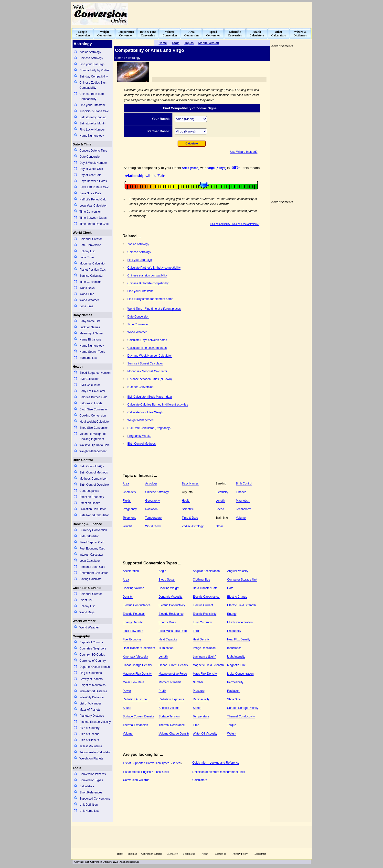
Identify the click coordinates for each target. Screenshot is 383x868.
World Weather (89, 300)
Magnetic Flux (236, 665)
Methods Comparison (93, 479)
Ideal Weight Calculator (95, 422)
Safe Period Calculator (94, 515)
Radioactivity (201, 699)
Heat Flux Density (239, 639)
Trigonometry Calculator (95, 752)
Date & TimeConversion (148, 34)
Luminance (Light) (204, 657)
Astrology (151, 483)
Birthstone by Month (92, 123)
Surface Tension (169, 716)
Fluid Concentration (240, 622)
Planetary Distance (92, 716)
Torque (232, 725)
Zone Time (86, 306)
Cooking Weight (169, 588)
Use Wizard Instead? (244, 152)
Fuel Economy (132, 639)
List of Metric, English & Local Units (146, 772)
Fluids (127, 501)
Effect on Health (90, 503)
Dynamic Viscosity (170, 597)
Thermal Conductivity (241, 716)
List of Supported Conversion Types (146, 763)
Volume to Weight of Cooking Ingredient (92, 436)
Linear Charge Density (137, 665)
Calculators (87, 786)
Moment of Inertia (170, 682)
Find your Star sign (140, 260)
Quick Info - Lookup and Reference (216, 763)
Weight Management (93, 451)
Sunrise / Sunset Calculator (145, 363)
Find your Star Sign (92, 64)
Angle (162, 571)
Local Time (86, 257)
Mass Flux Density (205, 674)
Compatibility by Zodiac (95, 70)
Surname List (88, 358)
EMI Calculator (89, 536)
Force (197, 631)
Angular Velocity (238, 571)
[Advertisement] (222, 14)
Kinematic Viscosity (135, 657)
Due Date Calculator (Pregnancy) (149, 428)
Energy (232, 614)
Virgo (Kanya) (217, 168)
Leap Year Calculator (93, 206)
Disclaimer (260, 854)
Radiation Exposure (171, 699)
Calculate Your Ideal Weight (145, 412)
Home (120, 854)
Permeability (235, 682)
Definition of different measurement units (219, 772)
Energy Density (133, 622)
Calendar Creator (91, 239)
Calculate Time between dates (147, 348)
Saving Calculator (91, 579)
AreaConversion (192, 34)
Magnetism (243, 501)
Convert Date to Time (93, 151)
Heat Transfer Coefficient (139, 648)
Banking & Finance (87, 524)
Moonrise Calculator (92, 264)
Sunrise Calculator (91, 276)
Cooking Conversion (93, 416)
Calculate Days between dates (147, 340)
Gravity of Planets (91, 679)
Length (220, 501)
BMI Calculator (89, 379)
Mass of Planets (90, 710)
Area (126, 483)
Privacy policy (240, 854)
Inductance (234, 648)
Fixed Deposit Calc (92, 542)
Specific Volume (169, 708)
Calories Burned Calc (93, 397)
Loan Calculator (90, 561)
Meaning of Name (91, 333)
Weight (127, 526)
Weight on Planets (91, 758)
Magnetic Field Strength (208, 665)
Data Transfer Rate (205, 588)
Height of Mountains (92, 685)
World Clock (82, 233)
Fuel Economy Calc (92, 549)
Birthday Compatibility (94, 77)
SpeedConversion (213, 34)
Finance (241, 492)
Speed (220, 509)
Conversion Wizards (92, 774)
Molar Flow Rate (133, 682)
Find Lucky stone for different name (150, 299)
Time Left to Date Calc (94, 224)
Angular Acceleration (206, 571)
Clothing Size (201, 580)
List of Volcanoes (90, 703)
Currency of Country (92, 661)
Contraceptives (89, 491)
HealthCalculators (257, 34)
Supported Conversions (95, 799)
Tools (77, 768)
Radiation (151, 509)
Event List (86, 600)
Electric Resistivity (205, 614)
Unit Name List (89, 811)
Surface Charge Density (243, 708)
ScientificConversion (235, 34)
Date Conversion (90, 157)
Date (230, 588)
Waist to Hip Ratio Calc (94, 445)
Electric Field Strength (241, 605)
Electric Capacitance (206, 597)
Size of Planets (89, 740)
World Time (87, 294)
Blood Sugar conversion (95, 373)
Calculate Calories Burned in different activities (158, 405)
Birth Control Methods (94, 472)
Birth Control (83, 460)
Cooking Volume (133, 588)
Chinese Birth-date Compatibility (91, 96)
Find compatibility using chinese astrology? (235, 224)
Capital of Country (91, 642)
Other (219, 526)
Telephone (130, 518)
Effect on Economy (92, 497)
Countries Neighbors (93, 648)
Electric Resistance (171, 614)
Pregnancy (130, 509)
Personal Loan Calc (92, 567)
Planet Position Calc (92, 270)
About (205, 854)
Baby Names (83, 315)
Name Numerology (92, 136)
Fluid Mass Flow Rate (173, 631)
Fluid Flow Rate (133, 631)
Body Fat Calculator (92, 391)
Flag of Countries (90, 673)
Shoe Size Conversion (94, 428)
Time (196, 725)
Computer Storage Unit (242, 580)
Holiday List (87, 251)
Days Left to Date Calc (94, 187)
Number (198, 682)
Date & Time (82, 144)
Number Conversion (141, 387)
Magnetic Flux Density (137, 674)
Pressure (199, 691)
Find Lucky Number (92, 130)
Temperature (153, 518)
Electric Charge (237, 597)
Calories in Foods (91, 403)
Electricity (222, 492)
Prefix (162, 691)
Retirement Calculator (94, 573)
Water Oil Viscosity (205, 734)
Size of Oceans (89, 734)
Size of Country (89, 728)
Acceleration (131, 571)
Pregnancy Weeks (139, 436)
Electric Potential (134, 614)
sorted (176, 763)
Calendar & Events (87, 588)
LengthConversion (83, 34)
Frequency (234, 631)
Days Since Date (90, 193)
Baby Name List (90, 321)
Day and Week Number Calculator (150, 356)
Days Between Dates (93, 181)
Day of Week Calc (91, 169)
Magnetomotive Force (173, 674)
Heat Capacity (168, 639)
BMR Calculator (90, 385)
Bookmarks (189, 854)
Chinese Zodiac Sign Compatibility (93, 85)
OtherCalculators (279, 34)
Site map (132, 854)
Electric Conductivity (172, 605)
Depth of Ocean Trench (95, 667)
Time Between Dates (93, 218)
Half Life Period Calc (93, 199)
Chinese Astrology (91, 58)
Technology (243, 509)
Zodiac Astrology (90, 52)
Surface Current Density (138, 716)
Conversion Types (91, 780)
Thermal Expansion (135, 725)
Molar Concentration (240, 674)
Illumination (166, 648)
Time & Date (190, 518)
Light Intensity (236, 657)
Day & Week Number (93, 163)
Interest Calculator (91, 555)
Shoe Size (234, 699)
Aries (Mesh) (191, 168)
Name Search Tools (92, 352)
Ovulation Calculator (93, 509)
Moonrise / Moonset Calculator (147, 371)
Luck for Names (90, 327)
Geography (81, 636)
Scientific (188, 509)
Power (127, 691)
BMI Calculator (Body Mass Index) (150, 397)
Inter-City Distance (91, 697)
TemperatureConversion (126, 34)
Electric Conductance (137, 605)
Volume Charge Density (174, 734)
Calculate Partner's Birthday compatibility (154, 268)
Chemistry (129, 492)
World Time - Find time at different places (154, 309)
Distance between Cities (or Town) (150, 379)
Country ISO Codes (92, 655)
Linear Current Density (173, 665)
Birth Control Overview (94, 485)
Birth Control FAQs (92, 466)
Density (128, 597)
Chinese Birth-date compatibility (148, 283)
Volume (241, 518)
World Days (87, 288)
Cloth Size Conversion (94, 409)
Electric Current (203, 605)
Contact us (221, 854)
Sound (127, 708)
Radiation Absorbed (136, 699)
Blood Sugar (167, 580)
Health (78, 367)
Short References (91, 792)
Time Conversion (90, 212)
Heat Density (201, 639)
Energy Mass (167, 622)
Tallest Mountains (91, 746)
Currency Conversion (93, 530)
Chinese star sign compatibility (147, 275)
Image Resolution (204, 648)
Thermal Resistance (172, 725)
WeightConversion (104, 34)
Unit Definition (89, 805)
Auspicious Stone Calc (94, 111)
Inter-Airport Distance (93, 691)
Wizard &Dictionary (300, 34)
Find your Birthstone (92, 105)
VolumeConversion (170, 34)
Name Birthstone (90, 340)
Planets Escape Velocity (95, 722)
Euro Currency (202, 622)
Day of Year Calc (90, 175)
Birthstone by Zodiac (93, 117)
